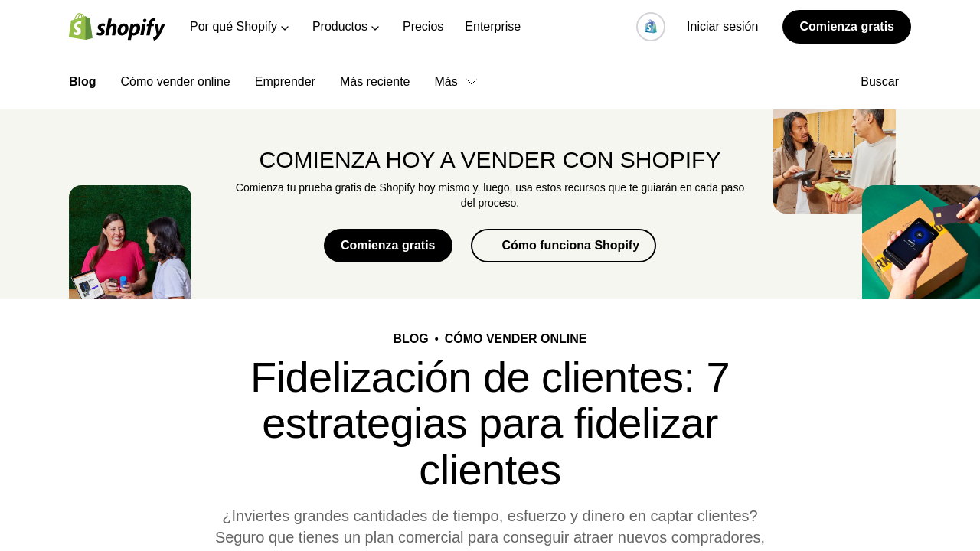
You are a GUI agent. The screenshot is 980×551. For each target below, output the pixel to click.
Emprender (285, 82)
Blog (83, 82)
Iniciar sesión (722, 26)
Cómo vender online (176, 82)
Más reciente (375, 82)
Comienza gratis (847, 26)
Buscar (886, 82)
